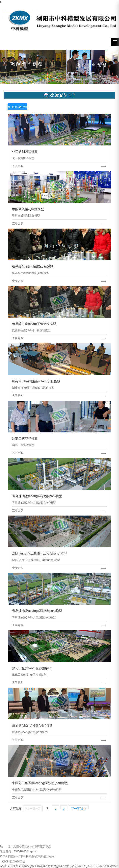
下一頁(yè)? (79, 808)
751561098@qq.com (26, 851)
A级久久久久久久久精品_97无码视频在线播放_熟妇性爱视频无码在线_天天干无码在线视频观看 (59, 866)
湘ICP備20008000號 (13, 862)
